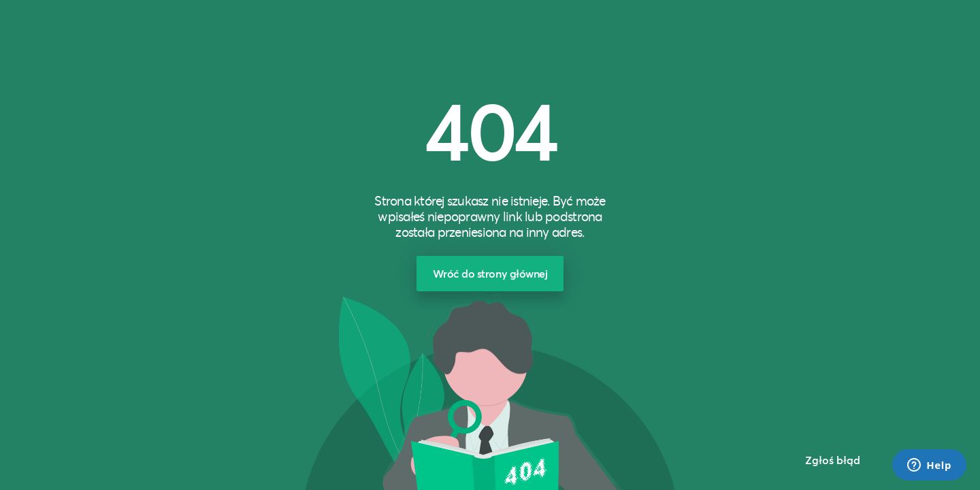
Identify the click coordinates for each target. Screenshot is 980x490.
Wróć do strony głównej (490, 273)
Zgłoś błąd (833, 460)
